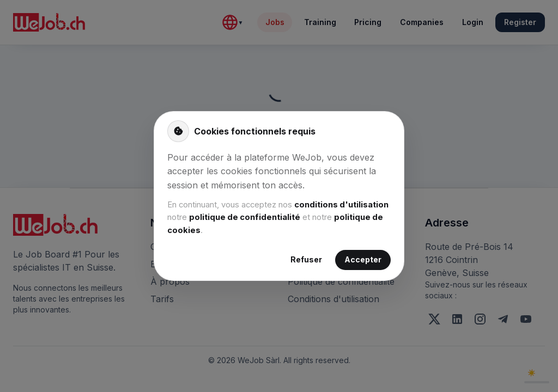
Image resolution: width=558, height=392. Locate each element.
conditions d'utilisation (341, 205)
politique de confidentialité (245, 217)
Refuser (306, 260)
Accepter (363, 260)
